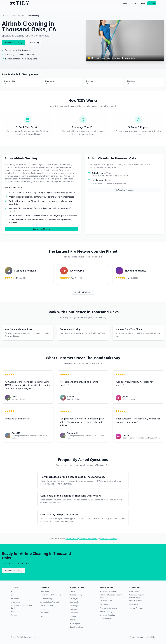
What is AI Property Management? (137, 596)
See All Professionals (83, 292)
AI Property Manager (108, 591)
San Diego (74, 613)
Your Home (45, 591)
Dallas (72, 591)
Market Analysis (136, 601)
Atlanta (73, 620)
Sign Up (152, 3)
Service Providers (47, 606)
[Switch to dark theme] (135, 3)
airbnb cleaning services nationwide (81, 539)
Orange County (76, 595)
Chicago (73, 616)
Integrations (16, 602)
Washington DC (76, 606)
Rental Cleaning (106, 611)
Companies (45, 609)
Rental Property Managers (51, 595)
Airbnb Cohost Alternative (50, 602)
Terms (132, 637)
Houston (73, 609)
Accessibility (151, 637)
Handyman (104, 604)
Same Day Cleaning (107, 615)
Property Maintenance (108, 608)
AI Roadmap (134, 604)
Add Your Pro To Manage (124, 190)
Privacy (140, 637)
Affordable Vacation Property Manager (111, 596)
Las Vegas (74, 598)
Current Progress (136, 608)
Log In (142, 3)
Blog (13, 595)
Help (13, 611)
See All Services (106, 619)
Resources (15, 598)
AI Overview (134, 591)
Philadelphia (75, 623)
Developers (45, 613)
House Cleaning (106, 601)
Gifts (42, 616)
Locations (6, 16)
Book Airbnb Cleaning (13, 43)
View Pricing (34, 43)
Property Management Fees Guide (22, 607)
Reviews (14, 615)
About (13, 591)
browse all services (109, 539)
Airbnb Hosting (46, 598)
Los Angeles (75, 602)
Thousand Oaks (18, 16)
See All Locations (77, 627)
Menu (126, 3)
